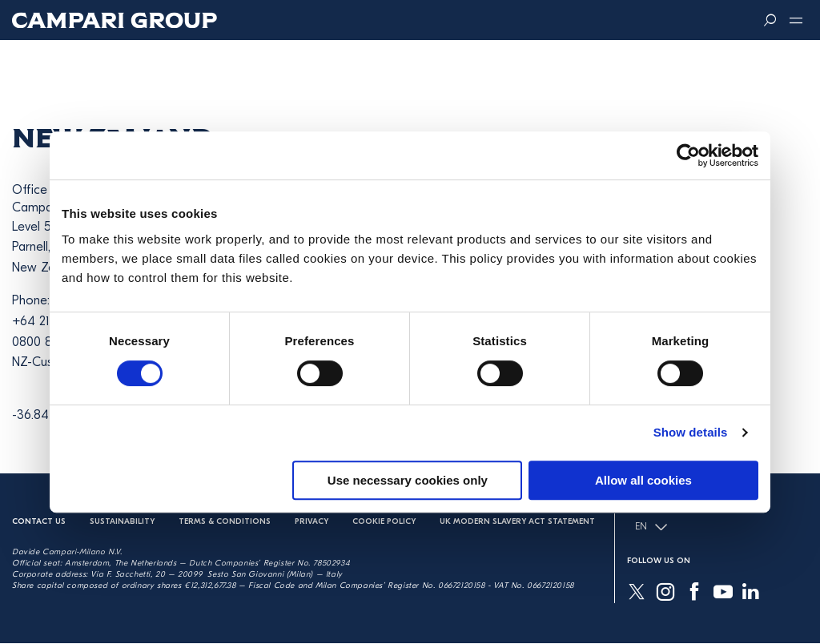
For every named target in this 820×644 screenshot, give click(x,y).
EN (651, 527)
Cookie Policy (384, 522)
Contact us (39, 522)
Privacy (312, 522)
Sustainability (122, 522)
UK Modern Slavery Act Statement (517, 522)
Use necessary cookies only (408, 480)
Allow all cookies (643, 480)
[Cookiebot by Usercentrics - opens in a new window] (688, 155)
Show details (691, 432)
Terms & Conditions (225, 522)
